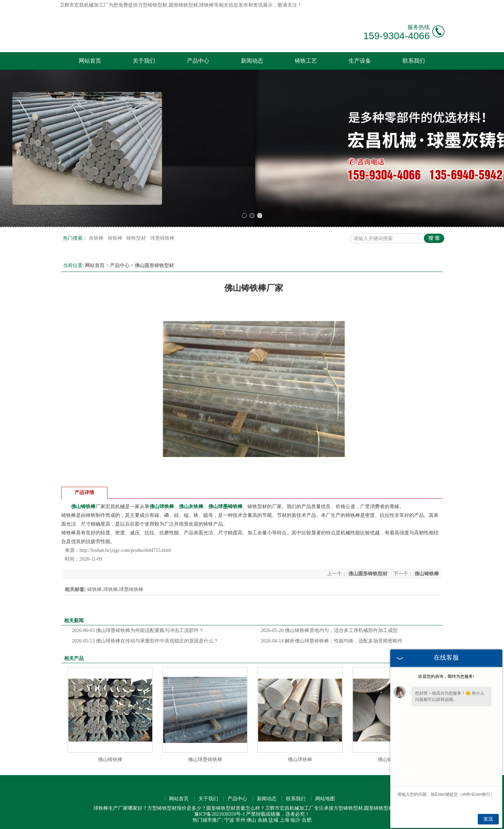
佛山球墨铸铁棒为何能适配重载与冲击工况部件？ (138, 630)
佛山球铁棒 (300, 760)
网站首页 (90, 61)
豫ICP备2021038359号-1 (220, 814)
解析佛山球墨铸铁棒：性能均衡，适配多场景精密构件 (332, 641)
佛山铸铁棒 (110, 760)
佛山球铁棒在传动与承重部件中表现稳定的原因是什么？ (145, 641)
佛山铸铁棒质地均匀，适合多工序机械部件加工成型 (329, 630)
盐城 (273, 820)
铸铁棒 (116, 238)
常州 (240, 820)
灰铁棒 (97, 238)
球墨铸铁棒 (162, 238)
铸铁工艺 (306, 61)
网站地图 (325, 799)
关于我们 (144, 61)
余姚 (262, 820)
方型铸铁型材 (153, 5)
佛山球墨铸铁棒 (205, 760)
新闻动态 (252, 61)
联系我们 (414, 61)
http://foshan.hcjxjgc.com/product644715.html (125, 550)
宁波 (229, 820)
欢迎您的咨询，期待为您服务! (446, 676)
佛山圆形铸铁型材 (154, 265)
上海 (285, 820)
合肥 (307, 820)
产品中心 (198, 61)
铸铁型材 (137, 238)
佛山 (251, 820)
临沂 (295, 820)
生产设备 (360, 61)
